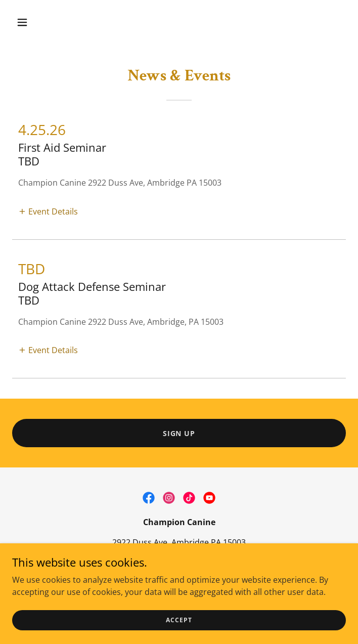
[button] (50, 22)
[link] (149, 498)
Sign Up (179, 433)
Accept (179, 620)
